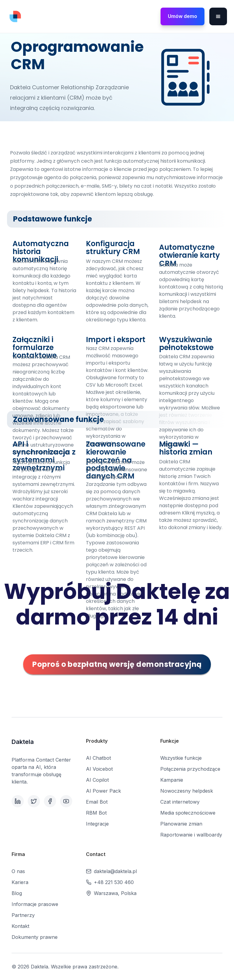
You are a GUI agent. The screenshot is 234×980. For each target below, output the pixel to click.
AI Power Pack (103, 791)
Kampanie (172, 780)
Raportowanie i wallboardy (191, 835)
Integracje (97, 824)
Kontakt (20, 926)
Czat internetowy (180, 802)
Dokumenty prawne (35, 937)
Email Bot (97, 802)
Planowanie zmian (181, 824)
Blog (17, 893)
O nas (18, 871)
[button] (218, 16)
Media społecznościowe (188, 813)
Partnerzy (23, 915)
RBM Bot (96, 813)
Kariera (20, 882)
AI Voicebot (99, 769)
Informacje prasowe (35, 904)
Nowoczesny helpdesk (187, 791)
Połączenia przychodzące (190, 769)
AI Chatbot (98, 758)
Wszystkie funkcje (181, 758)
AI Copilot (97, 780)
